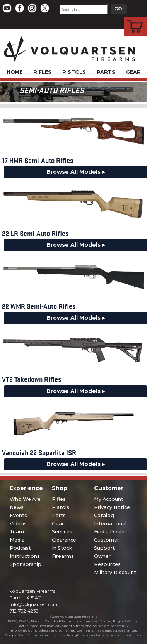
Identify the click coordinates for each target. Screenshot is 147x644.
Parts (106, 72)
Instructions (25, 556)
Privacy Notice (112, 507)
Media (17, 540)
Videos (18, 524)
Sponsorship (26, 564)
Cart (136, 18)
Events (18, 515)
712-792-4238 (24, 611)
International (110, 524)
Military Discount (115, 572)
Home (15, 72)
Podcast (20, 548)
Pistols (74, 72)
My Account (109, 499)
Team (17, 532)
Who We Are (25, 499)
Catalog (104, 515)
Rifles (42, 72)
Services (62, 532)
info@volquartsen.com (33, 604)
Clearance (64, 540)
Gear (133, 72)
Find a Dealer (110, 532)
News (17, 507)
